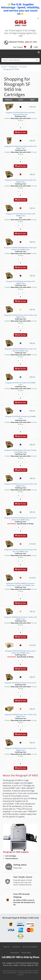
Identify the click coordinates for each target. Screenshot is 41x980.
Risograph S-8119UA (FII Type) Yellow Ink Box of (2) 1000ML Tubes (20, 316)
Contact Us (16, 947)
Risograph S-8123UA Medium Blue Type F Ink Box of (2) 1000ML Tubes (20, 451)
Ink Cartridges (10, 856)
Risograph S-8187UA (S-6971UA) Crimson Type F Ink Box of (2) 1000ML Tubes (20, 652)
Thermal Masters (11, 858)
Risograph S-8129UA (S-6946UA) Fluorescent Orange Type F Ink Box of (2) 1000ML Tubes (20, 584)
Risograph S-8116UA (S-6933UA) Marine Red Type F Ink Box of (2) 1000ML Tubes (20, 249)
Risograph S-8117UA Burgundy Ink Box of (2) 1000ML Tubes (20, 282)
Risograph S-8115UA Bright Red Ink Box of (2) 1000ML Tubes (20, 215)
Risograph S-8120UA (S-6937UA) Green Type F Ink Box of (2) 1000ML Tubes (20, 350)
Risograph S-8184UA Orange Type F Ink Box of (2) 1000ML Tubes (21, 716)
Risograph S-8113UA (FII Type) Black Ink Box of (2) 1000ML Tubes (21, 147)
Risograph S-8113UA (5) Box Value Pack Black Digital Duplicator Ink (20, 114)
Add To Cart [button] (20, 132)
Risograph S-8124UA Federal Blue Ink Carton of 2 (20, 683)
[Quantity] (23, 124)
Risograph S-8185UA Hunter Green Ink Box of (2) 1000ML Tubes (20, 749)
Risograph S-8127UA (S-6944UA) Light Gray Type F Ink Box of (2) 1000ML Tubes (20, 519)
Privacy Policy (26, 953)
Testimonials (15, 953)
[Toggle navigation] (39, 52)
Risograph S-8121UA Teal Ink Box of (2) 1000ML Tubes (21, 384)
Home (4, 67)
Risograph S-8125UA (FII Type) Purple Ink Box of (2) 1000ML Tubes (21, 485)
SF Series (23, 67)
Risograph (13, 67)
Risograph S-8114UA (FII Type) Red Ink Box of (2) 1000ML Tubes (20, 181)
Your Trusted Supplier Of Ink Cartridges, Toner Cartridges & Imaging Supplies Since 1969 (21, 33)
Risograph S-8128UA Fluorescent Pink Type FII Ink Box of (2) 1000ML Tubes (21, 551)
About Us (7, 947)
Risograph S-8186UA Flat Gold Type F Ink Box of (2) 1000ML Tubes (21, 618)
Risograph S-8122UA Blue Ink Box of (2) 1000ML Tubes (21, 417)
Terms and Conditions (30, 947)
